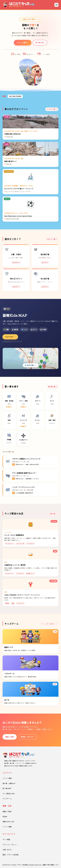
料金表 (5, 816)
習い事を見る (40, 43)
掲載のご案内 (10, 737)
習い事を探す (7, 788)
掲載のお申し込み (9, 822)
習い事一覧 (52, 387)
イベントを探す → (23, 43)
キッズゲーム (7, 799)
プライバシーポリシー (10, 845)
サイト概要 (6, 839)
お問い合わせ (7, 850)
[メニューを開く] (56, 5)
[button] (29, 84)
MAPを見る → (10, 337)
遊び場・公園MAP (9, 783)
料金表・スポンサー (27, 737)
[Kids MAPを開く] (30, 358)
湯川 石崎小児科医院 (15, 96)
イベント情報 (7, 778)
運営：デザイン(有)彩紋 (11, 855)
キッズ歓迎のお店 (9, 794)
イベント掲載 (7, 827)
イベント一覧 (51, 109)
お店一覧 (52, 514)
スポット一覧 (51, 239)
